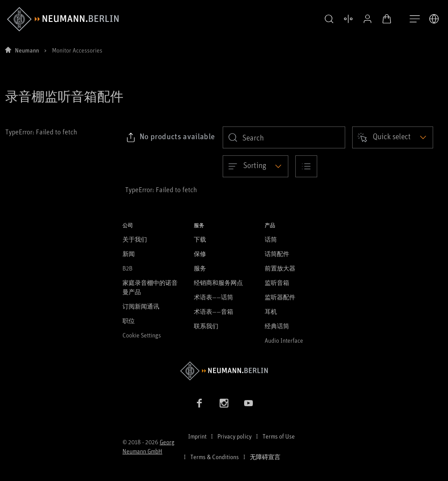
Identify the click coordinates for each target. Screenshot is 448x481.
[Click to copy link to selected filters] (170, 137)
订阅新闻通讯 (141, 306)
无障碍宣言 (265, 457)
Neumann (27, 50)
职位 (129, 321)
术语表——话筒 (213, 297)
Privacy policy (234, 436)
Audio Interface (284, 340)
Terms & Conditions (215, 457)
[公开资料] (348, 19)
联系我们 (206, 326)
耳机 (271, 311)
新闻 (129, 254)
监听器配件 (280, 297)
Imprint (197, 436)
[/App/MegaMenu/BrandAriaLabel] (63, 19)
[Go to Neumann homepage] (224, 371)
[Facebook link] (199, 403)
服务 (200, 268)
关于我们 (135, 239)
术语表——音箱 (213, 311)
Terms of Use (279, 436)
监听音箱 (277, 283)
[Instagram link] (224, 403)
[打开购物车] (367, 19)
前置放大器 (280, 268)
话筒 (271, 239)
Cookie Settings (142, 335)
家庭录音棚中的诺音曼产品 (150, 287)
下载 (200, 239)
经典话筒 (277, 326)
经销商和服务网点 (218, 283)
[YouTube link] (248, 403)
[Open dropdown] (393, 137)
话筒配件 (277, 254)
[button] (310, 19)
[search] (284, 137)
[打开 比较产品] (329, 19)
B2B (128, 268)
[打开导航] (415, 19)
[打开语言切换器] (434, 19)
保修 (200, 254)
